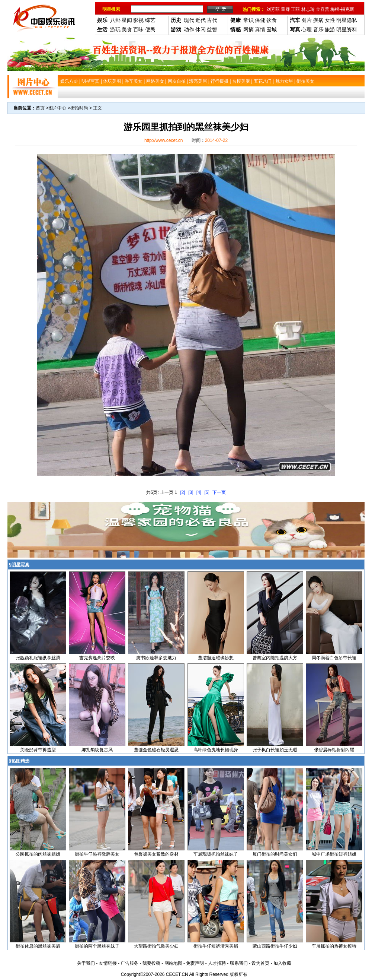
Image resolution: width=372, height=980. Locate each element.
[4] (199, 492)
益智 (212, 29)
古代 (212, 20)
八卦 (115, 20)
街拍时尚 (79, 108)
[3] (191, 492)
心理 (307, 29)
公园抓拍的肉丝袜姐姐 (38, 854)
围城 (272, 29)
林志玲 (308, 9)
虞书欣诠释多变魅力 (156, 658)
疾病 (318, 20)
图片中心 (57, 108)
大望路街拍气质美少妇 (156, 946)
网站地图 (173, 963)
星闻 (127, 20)
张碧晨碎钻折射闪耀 (334, 750)
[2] (182, 492)
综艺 (150, 20)
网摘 (248, 29)
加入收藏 (282, 963)
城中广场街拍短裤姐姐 (334, 854)
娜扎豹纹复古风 (97, 750)
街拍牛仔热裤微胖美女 (97, 854)
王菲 (295, 9)
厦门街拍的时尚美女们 (275, 854)
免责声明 (195, 963)
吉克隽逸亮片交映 (97, 658)
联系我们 (239, 963)
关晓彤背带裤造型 (38, 750)
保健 (260, 20)
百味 (138, 29)
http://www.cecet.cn (163, 140)
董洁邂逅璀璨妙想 (216, 658)
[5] (207, 492)
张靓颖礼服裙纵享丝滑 (38, 658)
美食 (127, 29)
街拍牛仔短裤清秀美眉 (216, 946)
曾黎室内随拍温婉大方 (275, 658)
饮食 (272, 20)
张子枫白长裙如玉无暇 (275, 750)
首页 (40, 108)
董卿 (285, 9)
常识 (248, 20)
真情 (260, 29)
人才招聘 (217, 963)
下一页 (219, 492)
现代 (189, 20)
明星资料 (347, 29)
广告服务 (129, 963)
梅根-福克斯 (342, 9)
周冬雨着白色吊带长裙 (334, 658)
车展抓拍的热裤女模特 (334, 946)
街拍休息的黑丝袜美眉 (38, 946)
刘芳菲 (273, 9)
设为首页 (260, 963)
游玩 (115, 29)
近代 (201, 20)
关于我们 (86, 963)
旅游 (330, 29)
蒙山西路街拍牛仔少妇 (275, 946)
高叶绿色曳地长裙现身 (216, 750)
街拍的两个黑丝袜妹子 (97, 946)
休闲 (201, 29)
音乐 (318, 29)
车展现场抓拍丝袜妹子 (216, 854)
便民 (150, 29)
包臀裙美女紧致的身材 (156, 854)
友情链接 (108, 963)
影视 (138, 20)
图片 (307, 20)
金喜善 (323, 9)
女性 (330, 20)
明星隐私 (347, 20)
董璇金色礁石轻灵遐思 (156, 750)
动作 (189, 29)
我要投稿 (151, 963)
